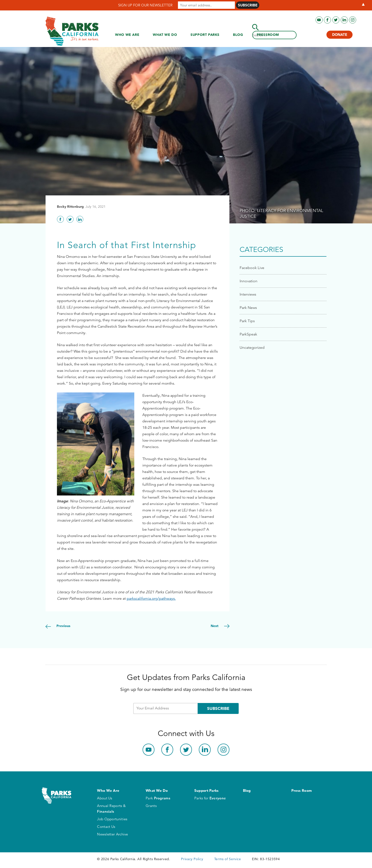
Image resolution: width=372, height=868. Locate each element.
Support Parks (205, 35)
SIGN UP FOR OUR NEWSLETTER (145, 5)
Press (268, 35)
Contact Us (106, 827)
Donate (340, 35)
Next (215, 626)
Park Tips (247, 321)
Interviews (248, 294)
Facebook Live (252, 268)
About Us (105, 798)
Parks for (210, 798)
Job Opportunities (112, 819)
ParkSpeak (248, 334)
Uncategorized (252, 347)
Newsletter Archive (112, 834)
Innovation (249, 281)
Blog (238, 35)
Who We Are (127, 35)
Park (158, 798)
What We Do (165, 35)
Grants (151, 806)
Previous (63, 626)
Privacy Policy (192, 859)
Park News (248, 308)
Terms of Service (228, 859)
